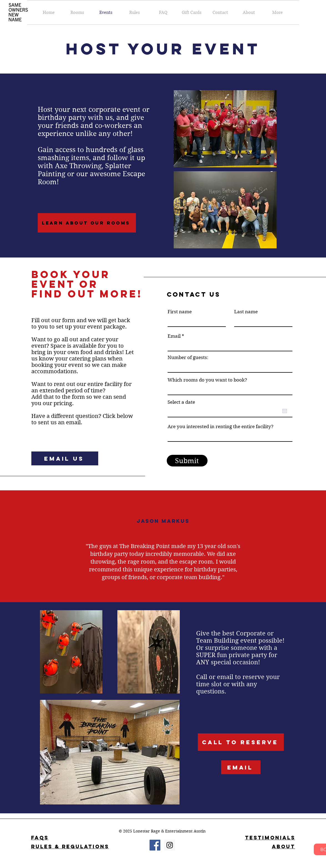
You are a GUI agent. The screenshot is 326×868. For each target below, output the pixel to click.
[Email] (241, 767)
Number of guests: (188, 358)
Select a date (181, 402)
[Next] (296, 546)
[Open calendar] (285, 411)
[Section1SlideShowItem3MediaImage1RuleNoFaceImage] (170, 588)
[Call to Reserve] (241, 742)
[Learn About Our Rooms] (87, 223)
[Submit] (187, 461)
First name (180, 312)
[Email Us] (65, 458)
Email (174, 336)
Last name (246, 312)
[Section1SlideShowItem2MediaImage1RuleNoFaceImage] (163, 588)
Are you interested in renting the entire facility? (221, 427)
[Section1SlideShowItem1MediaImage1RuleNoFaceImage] (157, 588)
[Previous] (30, 546)
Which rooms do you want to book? (207, 380)
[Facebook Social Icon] (155, 845)
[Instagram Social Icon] (170, 845)
